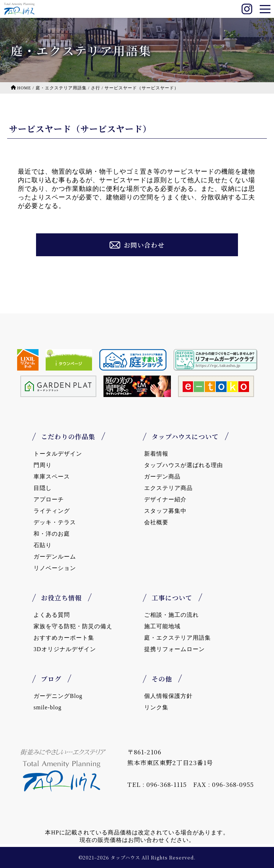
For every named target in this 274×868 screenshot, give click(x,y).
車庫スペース (52, 477)
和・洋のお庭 (52, 534)
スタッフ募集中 (165, 511)
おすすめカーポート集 (64, 638)
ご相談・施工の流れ (171, 615)
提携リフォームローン (174, 649)
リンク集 (156, 707)
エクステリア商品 (168, 488)
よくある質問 (52, 615)
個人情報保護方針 (168, 696)
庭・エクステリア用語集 (177, 638)
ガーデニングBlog (58, 696)
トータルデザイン (58, 454)
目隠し (43, 488)
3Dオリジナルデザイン (65, 649)
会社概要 (156, 522)
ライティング (52, 511)
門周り (43, 465)
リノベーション (55, 568)
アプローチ (49, 499)
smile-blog (47, 707)
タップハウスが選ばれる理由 (184, 465)
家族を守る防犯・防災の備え (73, 626)
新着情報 (156, 454)
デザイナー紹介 (165, 499)
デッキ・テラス (55, 522)
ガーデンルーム (55, 557)
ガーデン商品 (162, 477)
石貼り (43, 545)
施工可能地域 (162, 626)
